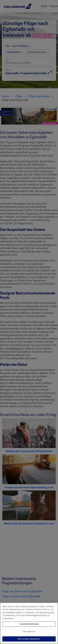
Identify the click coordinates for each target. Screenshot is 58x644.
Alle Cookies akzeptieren (29, 639)
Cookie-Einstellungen (29, 624)
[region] (29, 623)
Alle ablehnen (29, 631)
